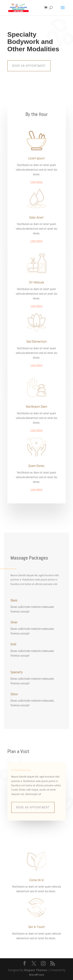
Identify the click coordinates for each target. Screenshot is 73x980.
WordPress (37, 975)
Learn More (36, 182)
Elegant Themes (36, 970)
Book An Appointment (29, 66)
